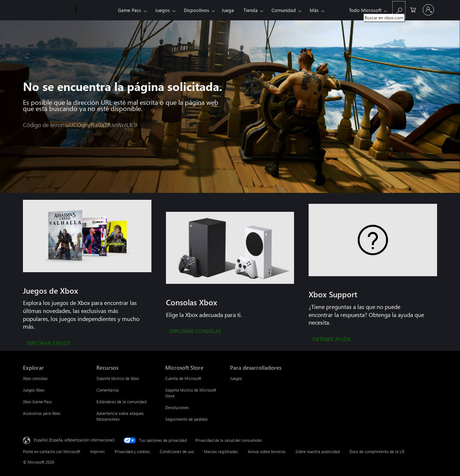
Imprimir (97, 451)
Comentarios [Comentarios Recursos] (108, 390)
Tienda (251, 10)
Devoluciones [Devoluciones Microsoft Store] (177, 407)
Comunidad (284, 10)
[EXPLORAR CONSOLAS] (195, 332)
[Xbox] (96, 10)
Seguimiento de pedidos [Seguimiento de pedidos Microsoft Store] (187, 419)
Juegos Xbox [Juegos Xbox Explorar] (34, 390)
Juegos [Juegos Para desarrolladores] (236, 378)
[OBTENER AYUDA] (332, 340)
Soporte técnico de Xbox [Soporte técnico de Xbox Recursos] (118, 378)
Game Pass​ (130, 10)
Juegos (162, 10)
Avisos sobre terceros (267, 451)
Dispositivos (197, 10)
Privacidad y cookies (132, 451)
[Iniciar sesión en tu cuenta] (428, 10)
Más (314, 10)
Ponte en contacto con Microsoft (51, 451)
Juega (228, 10)
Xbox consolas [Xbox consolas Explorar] (35, 378)
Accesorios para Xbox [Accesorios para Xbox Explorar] (42, 413)
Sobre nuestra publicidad (318, 451)
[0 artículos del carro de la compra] (413, 9)
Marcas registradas (221, 451)
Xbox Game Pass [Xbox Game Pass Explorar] (37, 402)
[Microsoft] (48, 10)
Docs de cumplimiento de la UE (377, 451)
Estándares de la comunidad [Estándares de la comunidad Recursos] (121, 402)
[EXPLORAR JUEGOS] (48, 344)
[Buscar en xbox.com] (399, 9)
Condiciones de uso (177, 451)
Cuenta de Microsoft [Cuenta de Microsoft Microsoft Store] (183, 378)
